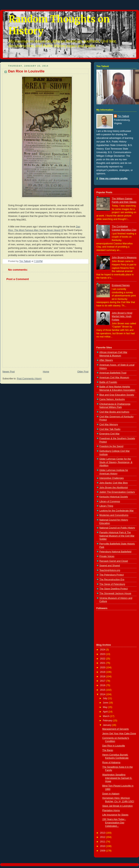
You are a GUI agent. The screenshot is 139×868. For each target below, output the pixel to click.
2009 (103, 851)
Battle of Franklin (108, 382)
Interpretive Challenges (112, 478)
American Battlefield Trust (113, 373)
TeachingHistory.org (110, 570)
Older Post (83, 372)
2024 (103, 650)
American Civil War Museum (114, 377)
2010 (103, 846)
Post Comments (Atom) (29, 379)
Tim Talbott (123, 116)
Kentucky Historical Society (114, 497)
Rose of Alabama (111, 762)
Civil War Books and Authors (114, 412)
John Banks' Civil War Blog (114, 483)
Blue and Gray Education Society (117, 395)
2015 (103, 690)
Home (46, 372)
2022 (103, 659)
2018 (103, 677)
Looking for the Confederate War (116, 511)
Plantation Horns (111, 810)
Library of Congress (110, 501)
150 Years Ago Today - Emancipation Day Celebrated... (114, 823)
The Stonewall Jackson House (115, 593)
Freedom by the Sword (111, 446)
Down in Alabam (111, 794)
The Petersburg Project (112, 575)
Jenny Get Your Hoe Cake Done (119, 734)
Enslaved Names (121, 285)
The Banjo (108, 750)
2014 (103, 694)
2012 (103, 837)
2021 (103, 663)
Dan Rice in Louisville (114, 746)
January (107, 725)
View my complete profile (113, 178)
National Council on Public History (117, 528)
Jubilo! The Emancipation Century (117, 492)
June (106, 703)
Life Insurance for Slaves (115, 815)
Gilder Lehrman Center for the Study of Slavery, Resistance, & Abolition (116, 462)
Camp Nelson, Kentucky (112, 399)
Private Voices (107, 556)
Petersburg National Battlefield (115, 552)
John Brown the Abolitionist (114, 488)
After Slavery (106, 360)
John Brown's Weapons (124, 257)
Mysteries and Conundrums (114, 515)
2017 (103, 681)
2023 (103, 654)
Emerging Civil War (109, 434)
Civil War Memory (109, 425)
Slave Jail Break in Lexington (118, 806)
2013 (103, 833)
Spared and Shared (110, 566)
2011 (103, 842)
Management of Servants (116, 729)
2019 (103, 672)
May (105, 707)
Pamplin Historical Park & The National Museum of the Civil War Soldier (117, 536)
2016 (103, 685)
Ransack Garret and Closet (114, 561)
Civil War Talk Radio (110, 429)
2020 (103, 668)
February (108, 721)
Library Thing (106, 506)
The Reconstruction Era (112, 579)
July (105, 698)
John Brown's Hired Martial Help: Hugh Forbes (122, 316)
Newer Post (9, 372)
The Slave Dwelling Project (114, 589)
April (106, 712)
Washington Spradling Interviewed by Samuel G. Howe (117, 778)
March (107, 716)
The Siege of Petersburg (112, 584)
